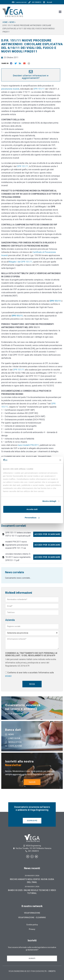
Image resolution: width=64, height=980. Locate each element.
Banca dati (13, 730)
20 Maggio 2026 (32, 876)
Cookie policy (32, 925)
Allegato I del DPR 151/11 (21, 262)
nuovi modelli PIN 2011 (28, 445)
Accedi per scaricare (47, 534)
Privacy (32, 929)
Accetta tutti (32, 509)
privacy (8, 676)
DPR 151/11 (39, 89)
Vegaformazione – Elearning (32, 917)
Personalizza (32, 518)
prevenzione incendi (10, 89)
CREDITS (52, 971)
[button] (5, 63)
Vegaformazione (32, 913)
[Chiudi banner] (60, 460)
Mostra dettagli (49, 501)
